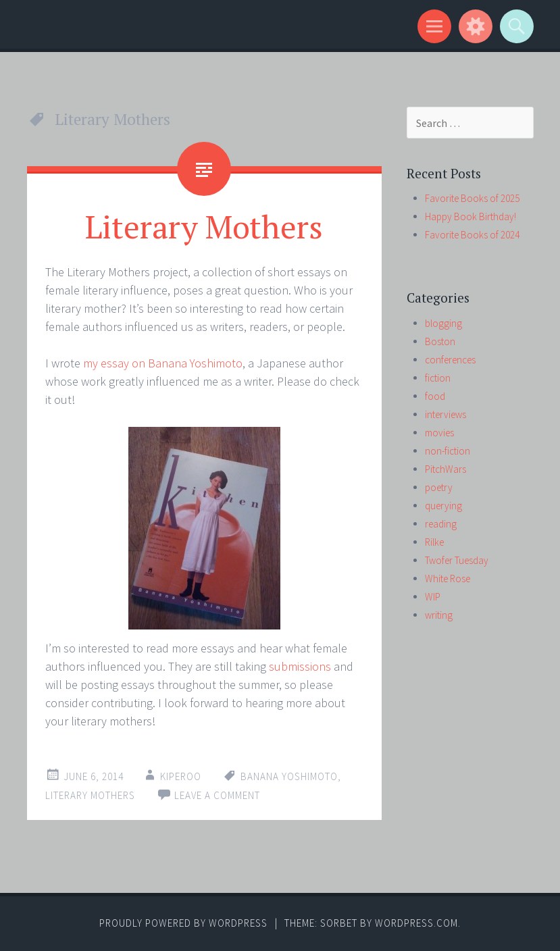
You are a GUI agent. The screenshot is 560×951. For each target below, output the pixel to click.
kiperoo (181, 776)
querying (443, 506)
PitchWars (446, 469)
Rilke (434, 542)
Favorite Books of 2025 (472, 198)
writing (439, 615)
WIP (433, 597)
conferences (450, 360)
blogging (443, 323)
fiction (438, 378)
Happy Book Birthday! (470, 216)
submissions (300, 666)
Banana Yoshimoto (289, 776)
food (435, 396)
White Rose (448, 579)
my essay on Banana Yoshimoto (163, 363)
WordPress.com (416, 923)
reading (441, 524)
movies (439, 433)
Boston (440, 341)
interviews (446, 414)
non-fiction (448, 451)
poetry (439, 487)
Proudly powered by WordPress (183, 923)
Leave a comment (217, 795)
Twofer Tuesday (457, 560)
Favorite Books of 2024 (472, 235)
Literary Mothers (204, 226)
